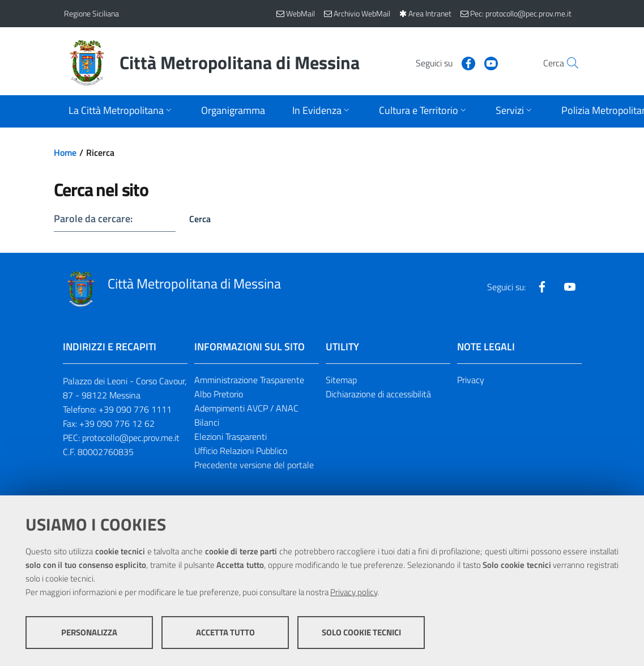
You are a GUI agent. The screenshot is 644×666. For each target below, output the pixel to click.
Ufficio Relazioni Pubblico (241, 451)
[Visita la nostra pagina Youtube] (467, 62)
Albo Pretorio (219, 394)
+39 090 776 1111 (135, 409)
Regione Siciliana (91, 13)
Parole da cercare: (93, 219)
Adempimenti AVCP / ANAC (246, 408)
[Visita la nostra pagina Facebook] (444, 62)
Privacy (471, 380)
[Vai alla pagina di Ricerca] (567, 63)
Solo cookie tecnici (361, 632)
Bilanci (207, 422)
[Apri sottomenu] (121, 111)
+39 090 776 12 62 (117, 423)
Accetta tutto (225, 632)
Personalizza (89, 632)
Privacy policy (354, 592)
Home (65, 152)
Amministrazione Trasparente (249, 380)
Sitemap (341, 380)
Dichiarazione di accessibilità (378, 394)
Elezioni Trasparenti (231, 436)
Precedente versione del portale (254, 465)
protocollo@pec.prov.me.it (131, 438)
